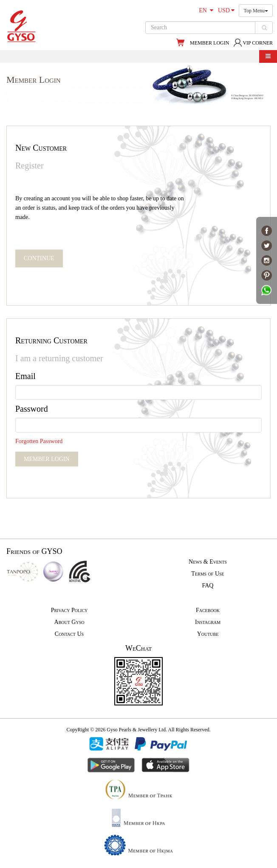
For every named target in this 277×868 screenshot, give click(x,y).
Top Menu (256, 11)
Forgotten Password (39, 441)
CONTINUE (39, 258)
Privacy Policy (69, 610)
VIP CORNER (253, 43)
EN (206, 10)
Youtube (208, 634)
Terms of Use (208, 574)
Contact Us (69, 634)
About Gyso (69, 622)
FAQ (208, 586)
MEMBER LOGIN (209, 43)
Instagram (208, 622)
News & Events (208, 562)
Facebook (208, 610)
